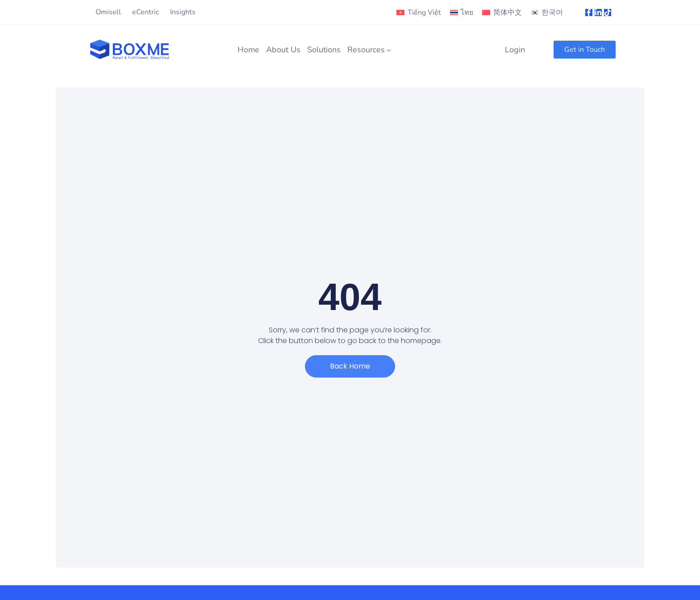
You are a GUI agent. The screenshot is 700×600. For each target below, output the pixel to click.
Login (515, 50)
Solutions (324, 50)
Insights (183, 12)
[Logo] (130, 50)
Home (248, 50)
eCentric (146, 12)
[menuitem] (419, 13)
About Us (283, 50)
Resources (366, 50)
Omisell (108, 12)
